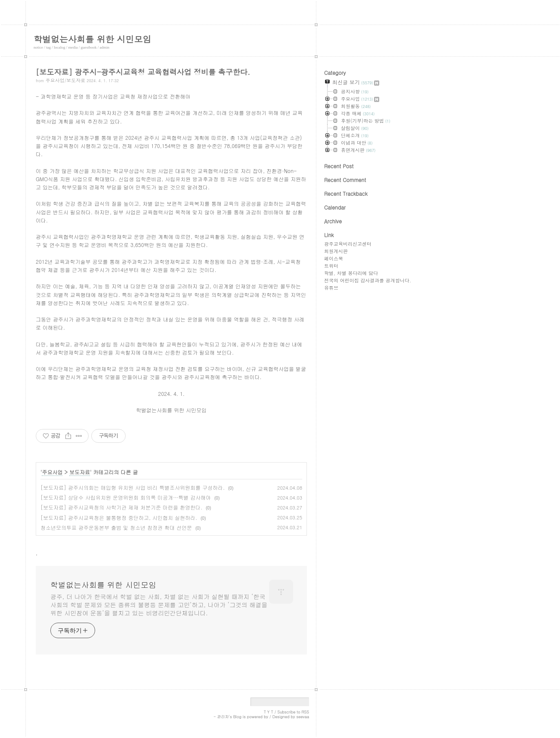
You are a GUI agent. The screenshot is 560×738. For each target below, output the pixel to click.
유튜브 (331, 288)
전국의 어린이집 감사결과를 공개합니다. (368, 280)
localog (60, 47)
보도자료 (80, 472)
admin (105, 47)
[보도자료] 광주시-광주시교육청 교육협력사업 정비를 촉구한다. (143, 72)
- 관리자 (221, 717)
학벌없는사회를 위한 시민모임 (92, 39)
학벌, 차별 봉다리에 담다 (351, 273)
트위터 (331, 266)
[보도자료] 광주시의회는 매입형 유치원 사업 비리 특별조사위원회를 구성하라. (133, 487)
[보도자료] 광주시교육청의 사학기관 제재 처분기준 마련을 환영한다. (121, 507)
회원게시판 (336, 251)
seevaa (303, 717)
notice (38, 47)
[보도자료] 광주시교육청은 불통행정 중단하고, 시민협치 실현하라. (119, 517)
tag (48, 47)
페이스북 (334, 258)
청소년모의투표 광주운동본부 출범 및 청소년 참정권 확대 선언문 (116, 527)
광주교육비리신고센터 (348, 244)
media (73, 47)
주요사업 (52, 472)
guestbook (89, 47)
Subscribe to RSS (293, 712)
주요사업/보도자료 (66, 80)
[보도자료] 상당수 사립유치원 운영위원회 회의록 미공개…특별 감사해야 (126, 497)
